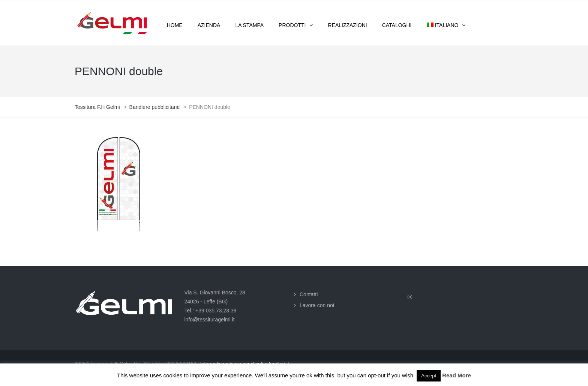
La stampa (249, 25)
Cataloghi (397, 25)
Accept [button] (429, 376)
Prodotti (292, 25)
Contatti (309, 294)
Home (175, 25)
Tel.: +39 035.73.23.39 (211, 311)
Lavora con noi (317, 305)
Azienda (209, 25)
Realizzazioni (347, 25)
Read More (457, 375)
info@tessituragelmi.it (210, 320)
